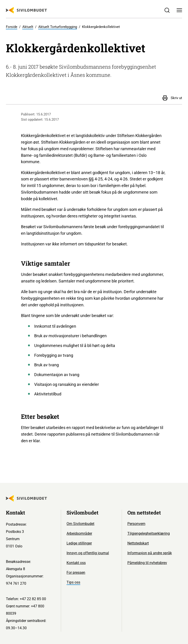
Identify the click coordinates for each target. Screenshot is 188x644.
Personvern (136, 524)
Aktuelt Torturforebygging (58, 27)
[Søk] (167, 10)
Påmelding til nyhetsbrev (147, 563)
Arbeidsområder (79, 533)
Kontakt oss (76, 563)
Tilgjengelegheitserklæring (149, 533)
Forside (12, 27)
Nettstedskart (138, 543)
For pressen (76, 573)
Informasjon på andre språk (150, 553)
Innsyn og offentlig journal (88, 553)
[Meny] (179, 10)
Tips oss (73, 582)
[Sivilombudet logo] (26, 10)
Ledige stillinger (79, 543)
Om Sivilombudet (80, 524)
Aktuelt (28, 27)
